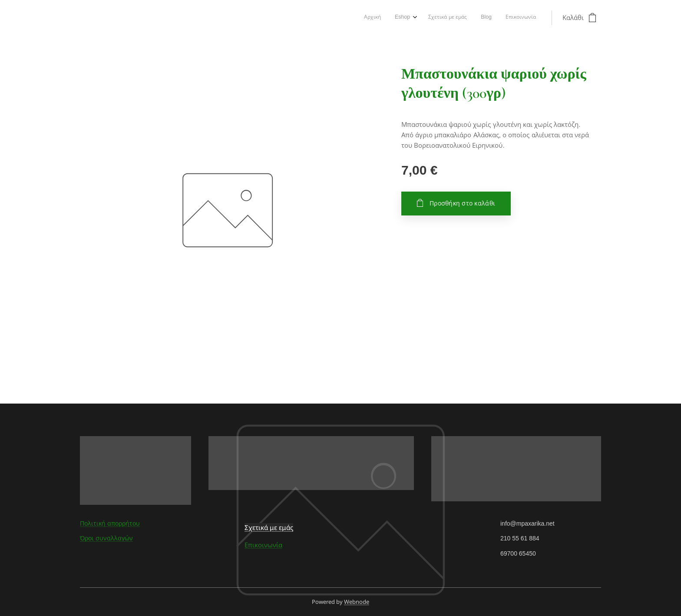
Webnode (357, 602)
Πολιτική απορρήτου (110, 523)
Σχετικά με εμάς (269, 527)
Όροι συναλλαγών (106, 538)
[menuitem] (478, 18)
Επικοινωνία (263, 545)
